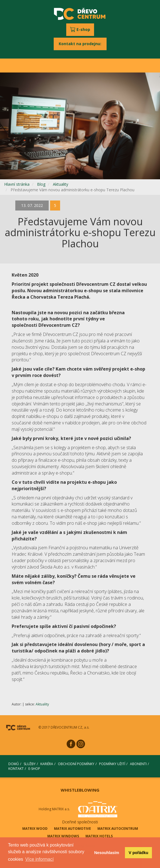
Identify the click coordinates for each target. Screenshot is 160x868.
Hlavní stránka (17, 184)
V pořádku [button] (138, 853)
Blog (41, 184)
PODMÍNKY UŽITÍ (112, 764)
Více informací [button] (40, 859)
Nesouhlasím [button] (107, 853)
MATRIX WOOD (35, 829)
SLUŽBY (30, 764)
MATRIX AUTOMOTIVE (72, 829)
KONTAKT (16, 769)
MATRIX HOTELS (99, 836)
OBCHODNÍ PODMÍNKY (76, 764)
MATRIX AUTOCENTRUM (118, 829)
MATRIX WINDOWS (63, 836)
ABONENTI (138, 764)
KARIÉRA (47, 764)
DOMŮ (14, 764)
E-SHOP (34, 769)
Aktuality (61, 184)
